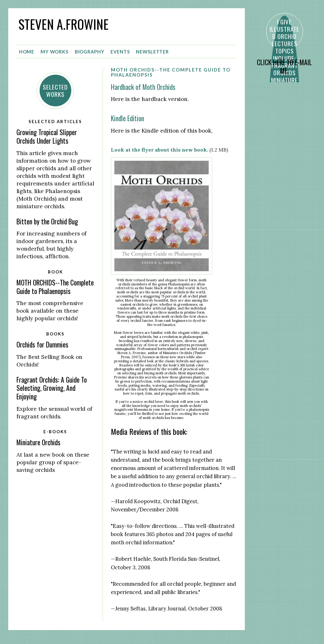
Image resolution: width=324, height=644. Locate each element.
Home (27, 52)
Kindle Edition (127, 118)
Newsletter (152, 52)
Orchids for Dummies (42, 344)
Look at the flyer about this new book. (159, 150)
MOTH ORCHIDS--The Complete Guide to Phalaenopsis (55, 287)
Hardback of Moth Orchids (143, 87)
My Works (54, 52)
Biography (90, 52)
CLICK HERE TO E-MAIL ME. (284, 66)
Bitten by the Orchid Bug (47, 221)
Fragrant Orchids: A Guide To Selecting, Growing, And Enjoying (52, 388)
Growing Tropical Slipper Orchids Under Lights (47, 136)
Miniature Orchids (38, 442)
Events (120, 52)
